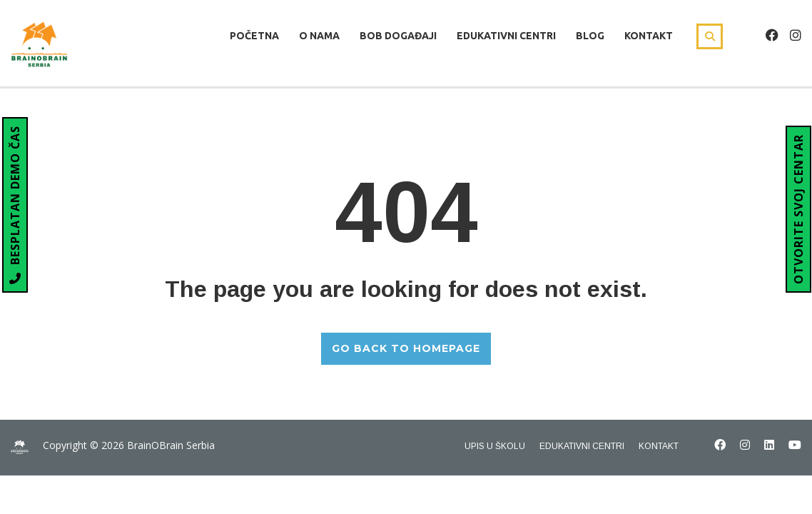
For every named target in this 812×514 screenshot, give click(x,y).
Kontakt (649, 36)
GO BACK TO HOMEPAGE (406, 348)
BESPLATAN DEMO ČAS (15, 205)
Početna (254, 36)
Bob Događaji (398, 36)
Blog (590, 36)
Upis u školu (495, 446)
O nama (319, 36)
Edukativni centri (506, 36)
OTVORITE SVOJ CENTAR (798, 209)
